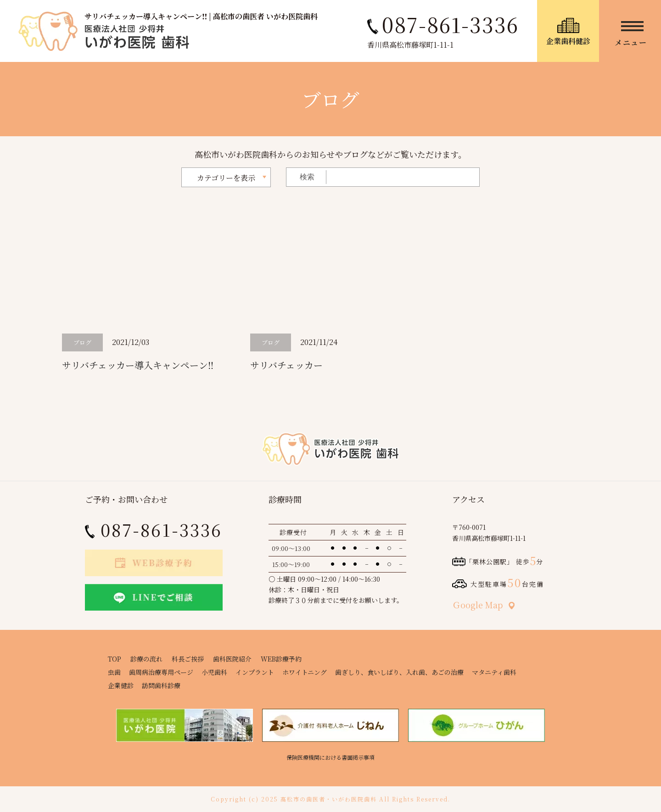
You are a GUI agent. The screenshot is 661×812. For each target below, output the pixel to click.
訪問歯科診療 (161, 685)
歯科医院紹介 (232, 659)
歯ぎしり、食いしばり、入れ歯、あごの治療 (399, 672)
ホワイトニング (305, 672)
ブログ (82, 342)
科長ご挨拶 (188, 659)
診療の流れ (146, 659)
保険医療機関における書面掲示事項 (330, 757)
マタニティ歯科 (494, 672)
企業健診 (121, 685)
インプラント (255, 672)
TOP (115, 659)
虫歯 (114, 672)
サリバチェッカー (286, 365)
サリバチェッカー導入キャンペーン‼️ (138, 365)
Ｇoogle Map (483, 605)
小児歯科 (214, 672)
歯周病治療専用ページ (161, 672)
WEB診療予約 (281, 659)
